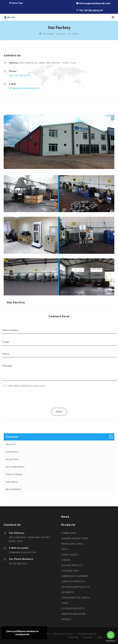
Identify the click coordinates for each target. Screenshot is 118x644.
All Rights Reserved (87, 634)
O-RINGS (66, 560)
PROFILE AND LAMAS (72, 544)
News (100, 637)
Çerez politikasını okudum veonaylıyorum (22, 633)
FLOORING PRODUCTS (73, 608)
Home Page (48, 34)
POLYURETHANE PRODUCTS (76, 587)
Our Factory (16, 302)
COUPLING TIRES (70, 571)
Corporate (12, 437)
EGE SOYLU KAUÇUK (63, 634)
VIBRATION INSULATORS (74, 614)
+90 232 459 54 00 (20, 75)
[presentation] (27, 398)
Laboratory (12, 482)
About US (11, 444)
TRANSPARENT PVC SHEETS (75, 598)
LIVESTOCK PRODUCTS (73, 582)
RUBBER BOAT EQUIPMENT (75, 576)
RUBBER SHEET (69, 533)
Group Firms (12, 459)
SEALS (64, 549)
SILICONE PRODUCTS (72, 565)
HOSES (65, 603)
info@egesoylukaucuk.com (24, 88)
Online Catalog (14, 474)
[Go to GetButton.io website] (111, 641)
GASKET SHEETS (70, 555)
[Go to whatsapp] (111, 635)
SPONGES (66, 619)
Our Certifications (15, 467)
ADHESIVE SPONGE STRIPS (75, 538)
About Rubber (13, 489)
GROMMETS (67, 592)
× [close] (44, 629)
